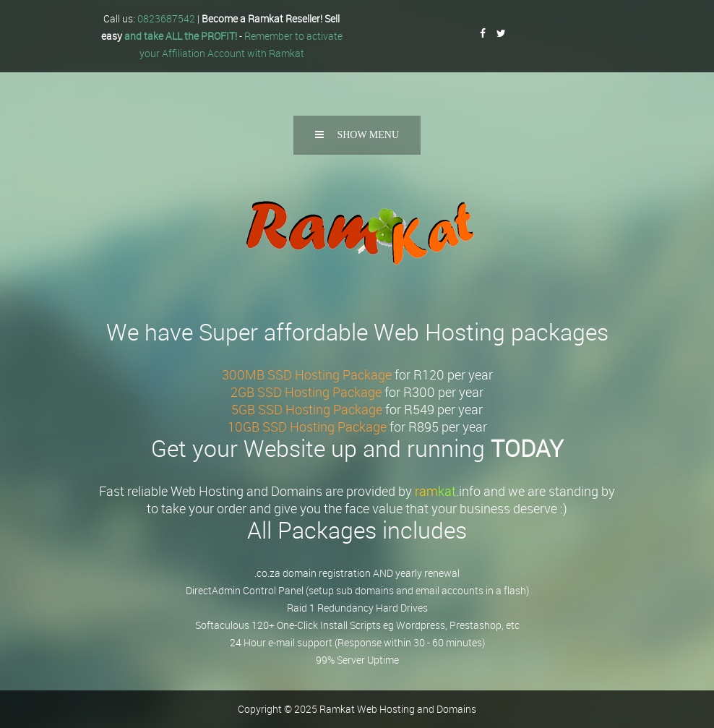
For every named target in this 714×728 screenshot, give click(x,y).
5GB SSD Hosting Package (307, 409)
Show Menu (357, 135)
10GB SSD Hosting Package (307, 427)
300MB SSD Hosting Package (307, 374)
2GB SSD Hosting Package (306, 392)
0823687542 (166, 18)
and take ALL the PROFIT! (181, 36)
